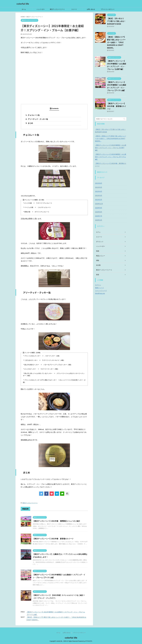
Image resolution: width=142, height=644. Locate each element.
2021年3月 (99, 195)
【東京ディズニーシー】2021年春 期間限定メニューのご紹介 (56, 521)
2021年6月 (99, 183)
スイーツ (74, 9)
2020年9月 (99, 208)
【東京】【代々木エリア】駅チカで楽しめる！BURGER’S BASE (116, 21)
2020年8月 (99, 212)
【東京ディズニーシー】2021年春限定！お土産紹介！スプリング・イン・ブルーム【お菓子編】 (111, 148)
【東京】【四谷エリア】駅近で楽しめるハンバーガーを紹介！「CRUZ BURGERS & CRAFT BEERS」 (116, 42)
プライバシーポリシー (108, 9)
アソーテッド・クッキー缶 (38, 119)
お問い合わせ (91, 9)
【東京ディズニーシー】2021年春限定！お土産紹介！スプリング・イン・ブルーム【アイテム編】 (111, 157)
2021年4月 (99, 191)
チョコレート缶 (34, 115)
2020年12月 (99, 204)
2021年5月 (99, 187)
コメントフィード (101, 291)
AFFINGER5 (89, 641)
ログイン (98, 285)
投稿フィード (99, 288)
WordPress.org (100, 293)
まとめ (30, 123)
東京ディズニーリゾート (57, 9)
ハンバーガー (41, 9)
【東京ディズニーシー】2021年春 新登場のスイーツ (53, 539)
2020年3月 (99, 220)
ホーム (24, 9)
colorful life (23, 4)
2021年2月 (99, 200)
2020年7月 (99, 216)
